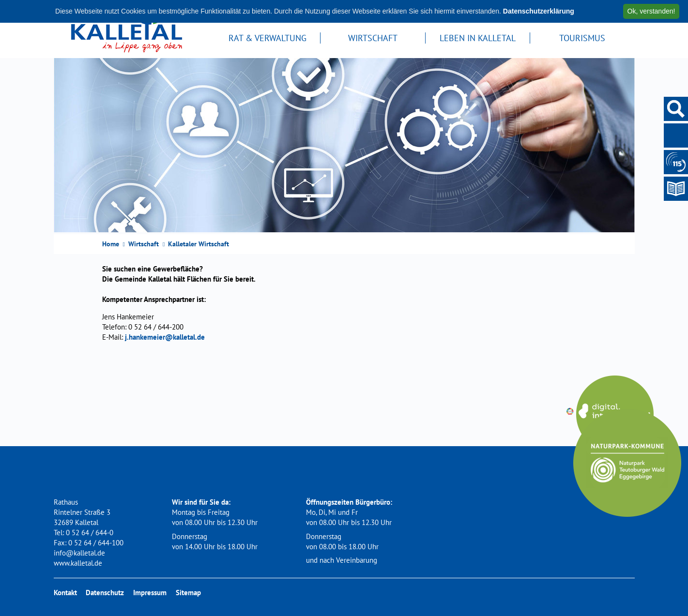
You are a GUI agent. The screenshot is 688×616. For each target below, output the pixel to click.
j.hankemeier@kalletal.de (165, 337)
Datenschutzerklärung (539, 11)
